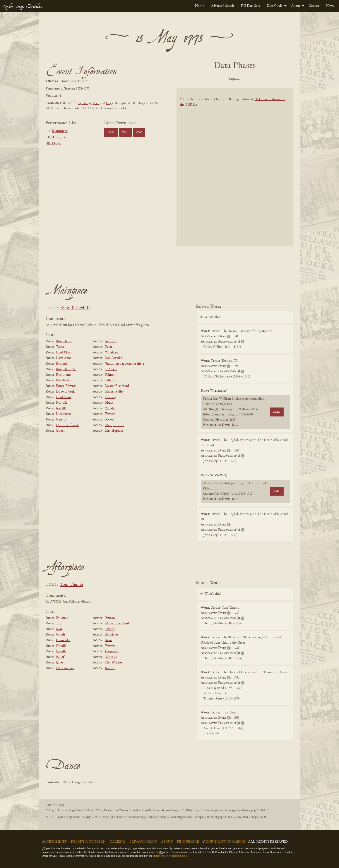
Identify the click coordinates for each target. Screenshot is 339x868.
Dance (57, 144)
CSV (139, 133)
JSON (111, 133)
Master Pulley (115, 392)
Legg (110, 103)
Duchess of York (68, 425)
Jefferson (111, 381)
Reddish (111, 341)
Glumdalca (63, 640)
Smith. (110, 668)
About (296, 6)
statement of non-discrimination (170, 856)
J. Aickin (111, 369)
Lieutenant (63, 414)
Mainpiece (60, 131)
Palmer (110, 375)
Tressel (61, 347)
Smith (109, 364)
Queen (61, 431)
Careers (118, 842)
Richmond (63, 375)
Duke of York (65, 392)
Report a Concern (88, 842)
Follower (62, 618)
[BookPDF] (235, 173)
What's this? (213, 317)
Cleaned (246, 79)
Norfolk (62, 403)
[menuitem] (199, 6)
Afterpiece (60, 138)
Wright (110, 408)
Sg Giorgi (85, 103)
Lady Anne (64, 358)
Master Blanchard (117, 386)
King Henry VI (66, 369)
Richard (61, 364)
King (59, 629)
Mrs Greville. (114, 358)
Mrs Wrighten (115, 663)
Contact (314, 6)
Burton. (110, 618)
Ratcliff (61, 408)
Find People (188, 842)
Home (199, 6)
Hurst (109, 403)
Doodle (61, 651)
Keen (96, 103)
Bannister (112, 635)
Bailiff (60, 657)
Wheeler (111, 657)
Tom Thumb (72, 585)
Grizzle (61, 635)
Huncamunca (65, 668)
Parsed (270, 79)
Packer (110, 420)
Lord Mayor (64, 353)
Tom (59, 623)
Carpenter (112, 651)
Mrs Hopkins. (115, 431)
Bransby (111, 397)
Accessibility (54, 842)
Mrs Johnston (115, 425)
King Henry (64, 341)
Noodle (61, 646)
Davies (110, 629)
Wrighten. (112, 353)
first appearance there (130, 364)
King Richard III (75, 308)
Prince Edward (66, 386)
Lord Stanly (64, 397)
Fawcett (110, 414)
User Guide (275, 6)
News (330, 6)
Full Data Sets (250, 6)
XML (125, 133)
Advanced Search (223, 6)
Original (222, 79)
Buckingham (65, 381)
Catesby (62, 420)
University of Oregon (226, 842)
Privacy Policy (143, 842)
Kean (108, 640)
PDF (198, 79)
